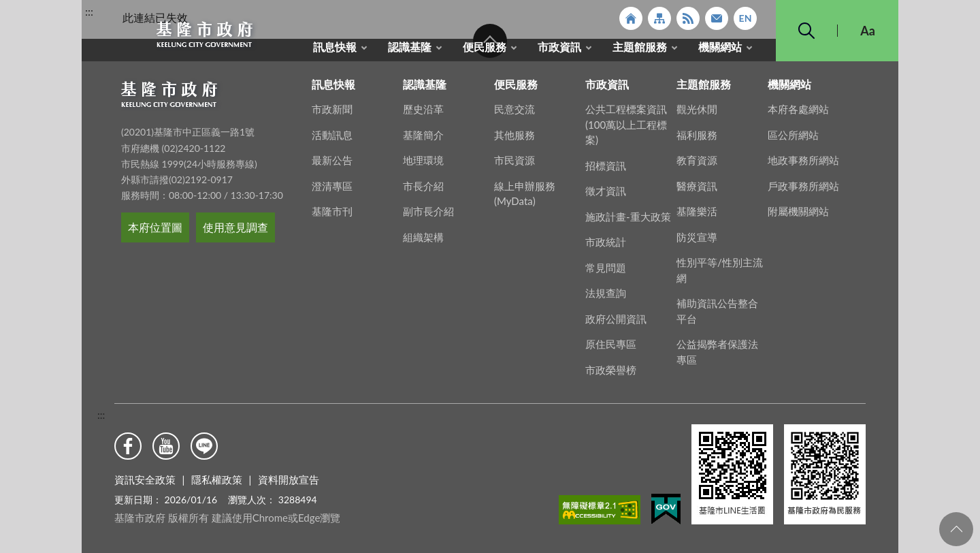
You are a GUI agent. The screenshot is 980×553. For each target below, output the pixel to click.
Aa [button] (868, 31)
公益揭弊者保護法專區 (717, 356)
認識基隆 (410, 47)
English (745, 18)
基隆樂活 (697, 215)
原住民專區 (611, 348)
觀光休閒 (697, 113)
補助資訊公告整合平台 (717, 315)
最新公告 (332, 164)
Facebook (128, 446)
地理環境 (423, 164)
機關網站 (720, 47)
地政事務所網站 (803, 164)
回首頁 (631, 18)
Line (204, 446)
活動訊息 (332, 139)
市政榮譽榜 (611, 374)
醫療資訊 (697, 190)
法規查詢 (606, 297)
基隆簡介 (423, 139)
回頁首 (956, 529)
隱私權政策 (217, 479)
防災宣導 (697, 241)
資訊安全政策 (145, 479)
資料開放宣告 (289, 479)
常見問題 (606, 272)
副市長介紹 (428, 215)
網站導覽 (659, 18)
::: (89, 11)
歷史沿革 (423, 113)
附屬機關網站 (798, 215)
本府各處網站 (798, 113)
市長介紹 (423, 190)
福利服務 (697, 139)
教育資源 (697, 164)
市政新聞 (332, 113)
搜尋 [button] (806, 31)
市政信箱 (717, 18)
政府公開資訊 (616, 323)
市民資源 (514, 164)
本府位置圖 (155, 231)
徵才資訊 (606, 195)
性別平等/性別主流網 (720, 274)
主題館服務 (640, 47)
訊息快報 (335, 47)
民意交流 (514, 113)
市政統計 (606, 246)
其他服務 (514, 139)
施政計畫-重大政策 (628, 221)
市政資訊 (559, 47)
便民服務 (485, 47)
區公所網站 (793, 139)
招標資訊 (606, 170)
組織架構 (423, 241)
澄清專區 (332, 190)
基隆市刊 (332, 215)
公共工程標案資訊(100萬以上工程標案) (626, 128)
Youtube (166, 446)
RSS (688, 18)
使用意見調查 (235, 231)
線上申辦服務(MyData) (525, 198)
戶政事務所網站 (803, 190)
